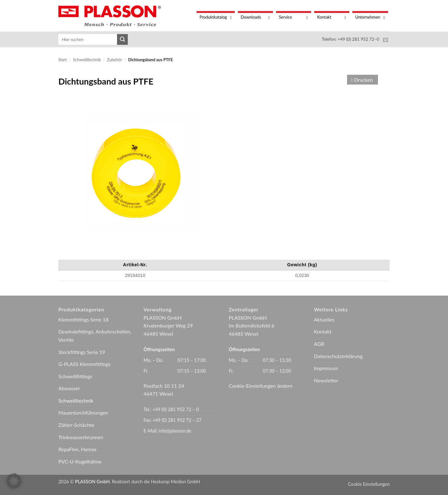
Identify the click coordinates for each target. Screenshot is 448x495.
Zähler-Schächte (76, 425)
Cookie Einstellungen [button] (369, 484)
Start (63, 60)
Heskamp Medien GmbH (176, 482)
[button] (14, 481)
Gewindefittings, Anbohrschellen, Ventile (95, 336)
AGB (319, 344)
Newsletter (326, 380)
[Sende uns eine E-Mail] (386, 40)
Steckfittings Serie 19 (82, 352)
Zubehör (115, 60)
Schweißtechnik (87, 60)
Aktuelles (324, 319)
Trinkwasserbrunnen (81, 437)
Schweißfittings (75, 376)
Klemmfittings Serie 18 (83, 319)
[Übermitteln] (122, 39)
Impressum (326, 368)
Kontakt (323, 331)
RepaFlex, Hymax (77, 449)
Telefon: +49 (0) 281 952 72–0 (351, 39)
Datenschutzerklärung (338, 356)
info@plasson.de (175, 431)
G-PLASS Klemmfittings (84, 364)
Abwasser (69, 388)
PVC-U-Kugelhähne (80, 461)
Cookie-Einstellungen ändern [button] (261, 386)
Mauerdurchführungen (83, 412)
